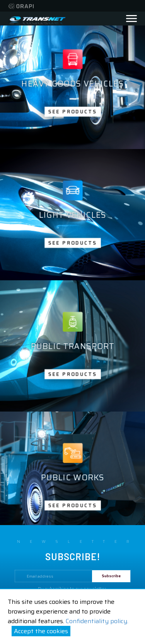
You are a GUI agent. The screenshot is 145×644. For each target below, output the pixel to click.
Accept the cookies (41, 631)
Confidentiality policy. (97, 621)
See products (72, 111)
